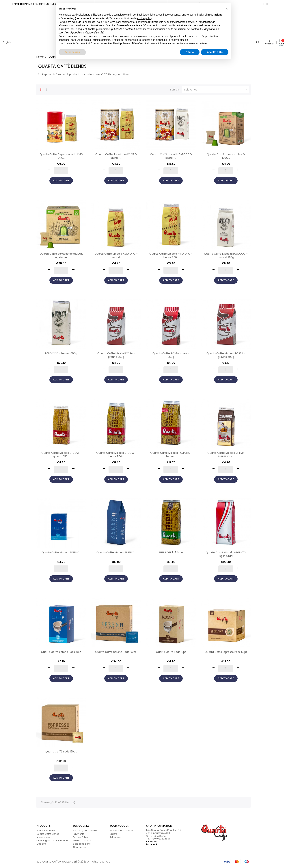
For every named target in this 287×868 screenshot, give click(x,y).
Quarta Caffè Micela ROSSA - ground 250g (116, 354)
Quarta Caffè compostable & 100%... (226, 154)
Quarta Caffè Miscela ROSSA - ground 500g (226, 354)
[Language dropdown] (8, 42)
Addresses (116, 836)
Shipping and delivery (85, 829)
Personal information (121, 829)
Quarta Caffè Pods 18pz (171, 650)
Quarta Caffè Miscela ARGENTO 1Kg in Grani (226, 553)
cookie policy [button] (145, 18)
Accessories (43, 836)
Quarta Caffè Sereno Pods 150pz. (116, 650)
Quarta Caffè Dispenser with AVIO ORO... (61, 154)
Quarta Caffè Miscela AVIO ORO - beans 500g (171, 254)
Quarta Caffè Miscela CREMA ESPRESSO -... (226, 453)
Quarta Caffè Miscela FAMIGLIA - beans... (171, 453)
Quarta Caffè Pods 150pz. (61, 750)
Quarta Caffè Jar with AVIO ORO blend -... (116, 154)
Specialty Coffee (46, 829)
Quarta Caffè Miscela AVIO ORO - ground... (116, 254)
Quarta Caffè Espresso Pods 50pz (226, 650)
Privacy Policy (81, 836)
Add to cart (61, 179)
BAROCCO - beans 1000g (61, 352)
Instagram (152, 840)
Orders (113, 832)
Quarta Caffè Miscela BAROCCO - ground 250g (226, 254)
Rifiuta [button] (190, 52)
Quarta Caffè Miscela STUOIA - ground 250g (61, 453)
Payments (79, 832)
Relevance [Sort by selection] (216, 88)
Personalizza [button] (72, 52)
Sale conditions (82, 842)
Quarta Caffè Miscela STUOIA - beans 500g (116, 453)
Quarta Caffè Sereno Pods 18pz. (61, 650)
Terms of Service (82, 839)
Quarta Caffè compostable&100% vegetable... (61, 254)
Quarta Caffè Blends (48, 832)
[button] (227, 9)
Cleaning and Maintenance (52, 839)
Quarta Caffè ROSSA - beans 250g (171, 354)
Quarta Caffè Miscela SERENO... (61, 551)
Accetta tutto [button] (215, 52)
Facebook (152, 843)
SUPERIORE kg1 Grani (171, 551)
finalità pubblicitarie (99, 29)
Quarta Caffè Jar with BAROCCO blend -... (171, 154)
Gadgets (41, 842)
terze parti (115, 22)
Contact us (79, 846)
